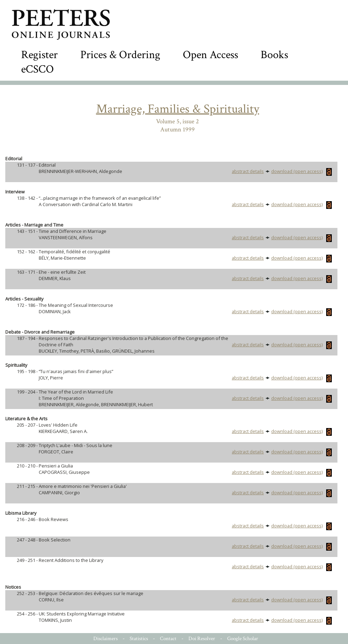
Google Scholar (243, 639)
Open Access (210, 55)
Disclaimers (105, 639)
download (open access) (302, 171)
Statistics (139, 639)
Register (39, 55)
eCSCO (38, 69)
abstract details (248, 171)
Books (274, 55)
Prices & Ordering (120, 55)
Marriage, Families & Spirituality (178, 109)
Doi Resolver (202, 639)
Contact (168, 639)
